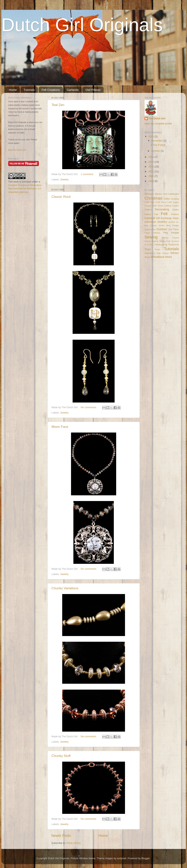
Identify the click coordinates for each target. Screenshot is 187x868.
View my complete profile (158, 124)
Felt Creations (51, 90)
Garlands (73, 90)
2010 (151, 176)
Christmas (154, 198)
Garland (150, 218)
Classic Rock (61, 197)
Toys (148, 249)
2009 (151, 181)
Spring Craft (165, 241)
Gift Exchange (164, 218)
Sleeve (148, 241)
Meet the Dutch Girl (17, 150)
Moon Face (60, 427)
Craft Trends (158, 206)
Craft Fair (150, 202)
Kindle (161, 226)
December (157, 141)
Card (165, 194)
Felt (164, 214)
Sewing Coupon (170, 238)
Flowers (175, 214)
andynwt (122, 858)
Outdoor (162, 229)
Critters (148, 210)
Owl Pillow (174, 229)
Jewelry (64, 180)
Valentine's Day (153, 253)
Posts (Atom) (74, 843)
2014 (151, 157)
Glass (176, 218)
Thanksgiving (161, 245)
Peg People (171, 233)
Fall (156, 214)
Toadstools (173, 245)
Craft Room (161, 202)
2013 (151, 162)
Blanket (158, 194)
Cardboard (174, 194)
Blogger (145, 858)
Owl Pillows (93, 90)
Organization (150, 230)
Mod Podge (173, 225)
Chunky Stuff (61, 756)
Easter (176, 210)
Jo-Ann (172, 222)
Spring (155, 241)
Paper (147, 233)
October (156, 151)
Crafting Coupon (172, 206)
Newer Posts (61, 836)
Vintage (165, 253)
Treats (157, 250)
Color (167, 199)
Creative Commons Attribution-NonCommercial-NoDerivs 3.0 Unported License (25, 189)
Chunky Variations (65, 588)
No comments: (89, 407)
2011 (151, 172)
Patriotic (157, 233)
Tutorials (29, 90)
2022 (151, 137)
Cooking (175, 199)
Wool (168, 257)
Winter (175, 253)
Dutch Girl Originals (82, 25)
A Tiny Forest (158, 145)
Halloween (150, 222)
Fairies (148, 214)
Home (13, 90)
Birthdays (149, 194)
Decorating (162, 209)
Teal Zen (58, 105)
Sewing (151, 237)
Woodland (158, 257)
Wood (147, 257)
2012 (151, 167)
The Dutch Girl (157, 119)
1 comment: (87, 174)
